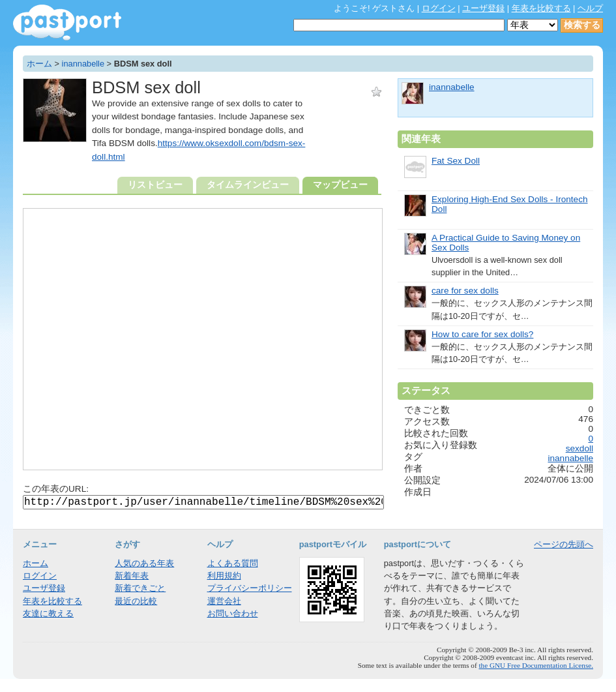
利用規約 (224, 576)
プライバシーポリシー (250, 588)
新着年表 (132, 576)
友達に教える (48, 613)
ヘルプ (590, 8)
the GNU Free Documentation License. (536, 665)
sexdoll (579, 448)
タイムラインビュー (248, 185)
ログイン (439, 8)
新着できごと (140, 588)
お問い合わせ (233, 613)
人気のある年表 (144, 563)
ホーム (39, 64)
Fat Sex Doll (456, 161)
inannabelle (83, 64)
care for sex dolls (465, 291)
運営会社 (224, 601)
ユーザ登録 (483, 8)
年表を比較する (541, 8)
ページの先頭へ (564, 544)
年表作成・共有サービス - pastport (67, 23)
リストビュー (155, 185)
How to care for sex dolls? (482, 334)
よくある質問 (233, 563)
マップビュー (340, 185)
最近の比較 (136, 601)
